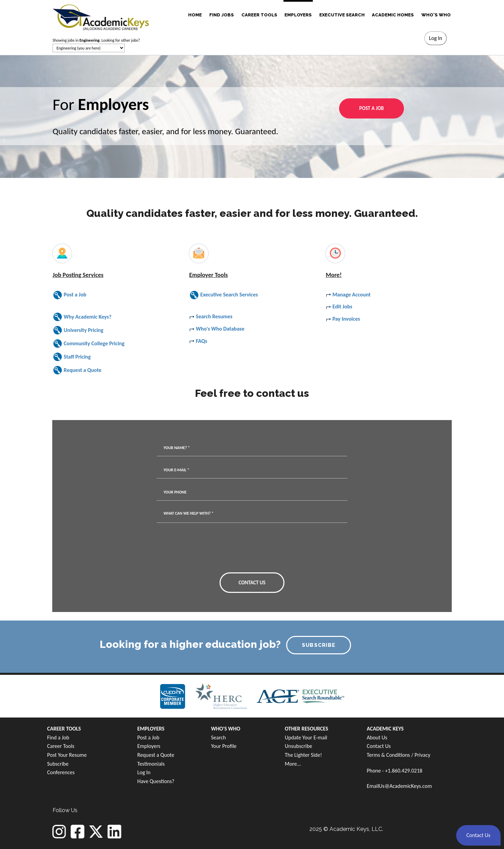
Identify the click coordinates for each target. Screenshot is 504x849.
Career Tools (61, 746)
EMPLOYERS (298, 15)
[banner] (101, 16)
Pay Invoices (343, 319)
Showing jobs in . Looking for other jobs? (96, 40)
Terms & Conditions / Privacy (398, 755)
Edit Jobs (339, 307)
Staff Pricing (72, 357)
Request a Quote (77, 370)
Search (219, 737)
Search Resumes (211, 316)
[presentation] (226, 550)
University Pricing (78, 330)
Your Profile (224, 746)
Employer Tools (208, 275)
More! (334, 275)
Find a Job (58, 737)
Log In (144, 772)
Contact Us (379, 746)
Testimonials (151, 764)
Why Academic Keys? (82, 317)
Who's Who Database (217, 329)
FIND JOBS (222, 15)
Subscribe (58, 764)
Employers (149, 746)
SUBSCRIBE (319, 645)
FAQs (198, 341)
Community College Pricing (89, 343)
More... (293, 764)
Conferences (61, 772)
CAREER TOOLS (259, 15)
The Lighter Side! (303, 755)
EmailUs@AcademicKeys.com (399, 786)
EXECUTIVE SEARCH (342, 15)
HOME (195, 15)
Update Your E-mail (306, 737)
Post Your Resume (67, 755)
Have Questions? (156, 781)
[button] (478, 835)
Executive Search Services (223, 295)
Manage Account (348, 295)
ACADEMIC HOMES (393, 15)
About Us (377, 737)
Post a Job (69, 295)
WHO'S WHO (436, 15)
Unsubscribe (298, 746)
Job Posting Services (78, 275)
